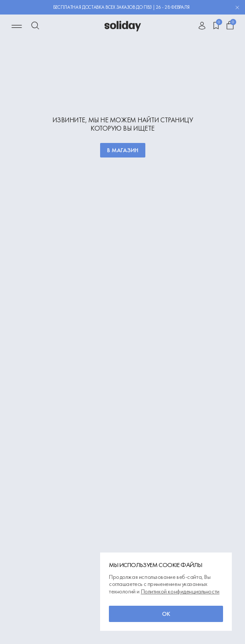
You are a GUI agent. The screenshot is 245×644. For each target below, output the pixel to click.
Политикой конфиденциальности (180, 591)
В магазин (123, 150)
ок (166, 614)
